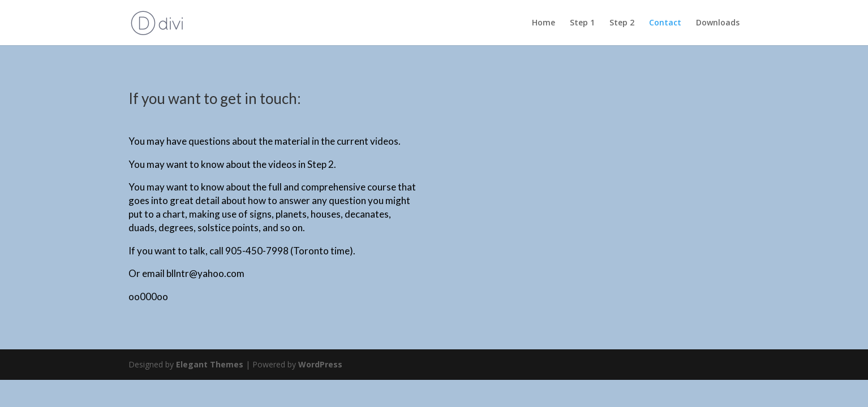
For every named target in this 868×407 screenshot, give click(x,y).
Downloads (718, 23)
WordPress (320, 364)
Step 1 (582, 23)
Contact (665, 23)
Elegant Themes (210, 364)
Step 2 (622, 23)
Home (543, 23)
